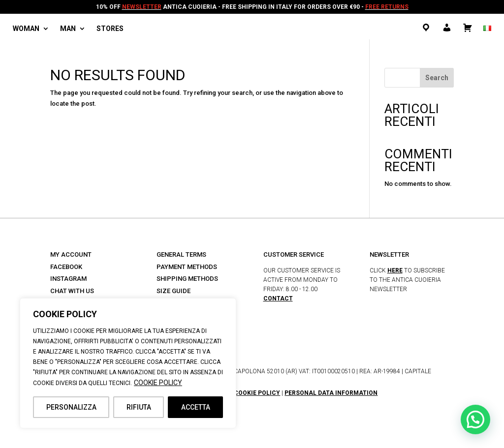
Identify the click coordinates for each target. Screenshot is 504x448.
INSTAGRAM (68, 279)
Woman (26, 29)
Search (437, 78)
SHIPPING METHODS (187, 279)
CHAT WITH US (72, 291)
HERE (395, 270)
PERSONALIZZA (71, 407)
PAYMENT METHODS (187, 267)
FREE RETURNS (387, 7)
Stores (110, 29)
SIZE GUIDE (173, 291)
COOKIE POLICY (158, 383)
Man (68, 29)
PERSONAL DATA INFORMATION (331, 393)
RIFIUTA (139, 407)
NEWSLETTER (142, 7)
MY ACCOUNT (71, 254)
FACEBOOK (66, 267)
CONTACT (278, 299)
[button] (475, 419)
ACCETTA (196, 407)
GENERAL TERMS (181, 254)
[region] (128, 363)
